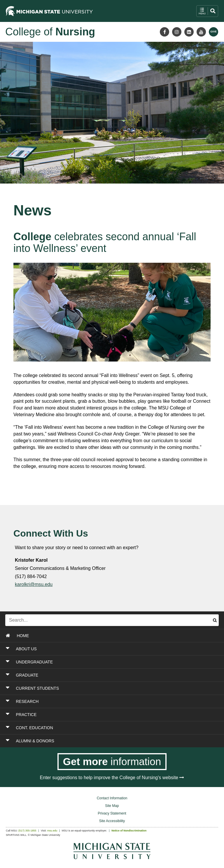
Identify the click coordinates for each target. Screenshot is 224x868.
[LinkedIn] (189, 32)
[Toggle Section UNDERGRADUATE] (93, 662)
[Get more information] (112, 762)
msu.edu (52, 831)
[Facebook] (164, 32)
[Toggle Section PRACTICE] (93, 715)
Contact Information (112, 798)
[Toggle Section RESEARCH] (93, 701)
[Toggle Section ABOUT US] (93, 649)
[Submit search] (215, 620)
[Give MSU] (213, 32)
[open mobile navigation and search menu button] (207, 11)
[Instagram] (177, 32)
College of (50, 32)
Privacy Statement (112, 813)
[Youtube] (201, 32)
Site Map (112, 806)
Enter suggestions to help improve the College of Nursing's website (112, 778)
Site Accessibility (112, 821)
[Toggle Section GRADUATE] (93, 675)
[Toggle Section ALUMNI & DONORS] (93, 741)
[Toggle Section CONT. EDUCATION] (93, 728)
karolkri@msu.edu (34, 584)
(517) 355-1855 (27, 831)
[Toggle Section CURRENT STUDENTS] (93, 688)
